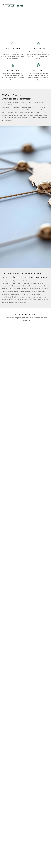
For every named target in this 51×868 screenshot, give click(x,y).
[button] (48, 5)
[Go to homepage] (12, 5)
